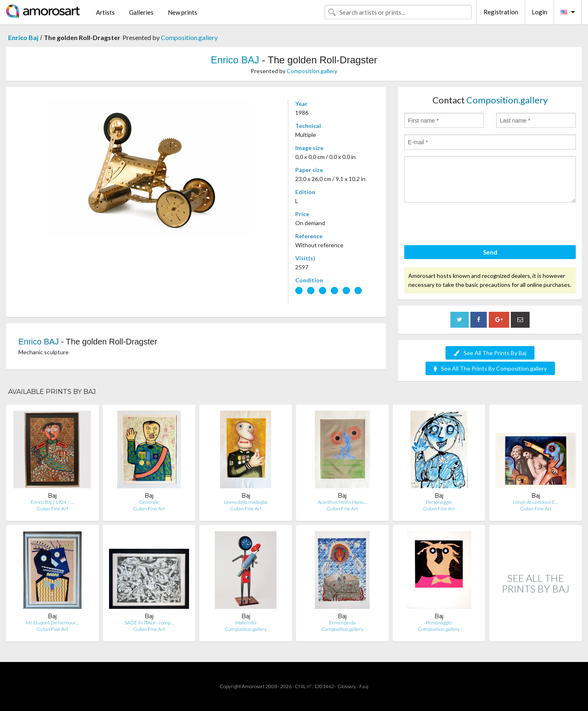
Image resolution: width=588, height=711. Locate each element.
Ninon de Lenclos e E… (536, 502)
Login (539, 12)
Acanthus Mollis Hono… (342, 502)
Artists (105, 12)
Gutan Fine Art (52, 509)
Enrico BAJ (235, 60)
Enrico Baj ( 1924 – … (52, 502)
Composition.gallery (189, 37)
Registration (501, 12)
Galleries (141, 12)
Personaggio (439, 502)
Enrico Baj (23, 37)
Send (490, 252)
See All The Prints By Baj (490, 353)
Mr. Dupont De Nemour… (52, 623)
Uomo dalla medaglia (246, 502)
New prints (183, 12)
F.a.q (364, 686)
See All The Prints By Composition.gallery (490, 368)
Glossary (347, 686)
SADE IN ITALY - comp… (149, 623)
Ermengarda (342, 623)
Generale (149, 502)
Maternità (246, 623)
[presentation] (466, 225)
